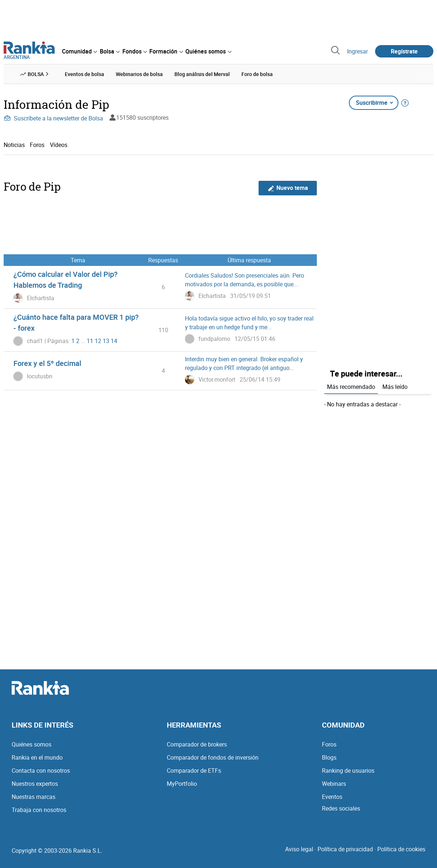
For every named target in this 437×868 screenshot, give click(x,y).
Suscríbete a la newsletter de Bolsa (53, 118)
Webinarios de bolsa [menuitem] (139, 74)
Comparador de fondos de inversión (213, 757)
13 (106, 341)
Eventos (332, 797)
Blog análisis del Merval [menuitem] (202, 74)
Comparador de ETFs (194, 771)
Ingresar (357, 51)
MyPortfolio (182, 784)
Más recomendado (351, 387)
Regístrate (404, 51)
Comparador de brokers (197, 744)
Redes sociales (341, 808)
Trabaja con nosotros (39, 810)
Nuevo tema (288, 188)
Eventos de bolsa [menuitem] (84, 74)
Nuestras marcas (34, 797)
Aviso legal (299, 849)
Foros (37, 145)
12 (98, 341)
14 (114, 341)
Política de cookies (401, 849)
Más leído (395, 387)
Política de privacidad (345, 849)
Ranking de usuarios (348, 771)
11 (90, 341)
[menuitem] (79, 51)
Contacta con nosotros (41, 771)
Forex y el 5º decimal (47, 363)
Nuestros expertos (35, 784)
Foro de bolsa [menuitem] (257, 74)
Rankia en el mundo (37, 757)
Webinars (334, 784)
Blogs (329, 757)
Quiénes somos (32, 744)
